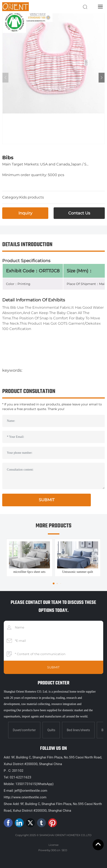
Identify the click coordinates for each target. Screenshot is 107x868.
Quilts (51, 730)
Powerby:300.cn (49, 850)
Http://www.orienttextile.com (25, 797)
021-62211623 (20, 777)
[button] (102, 78)
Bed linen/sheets (78, 730)
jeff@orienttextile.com (31, 791)
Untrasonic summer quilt (78, 572)
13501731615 (26, 784)
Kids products (32, 197)
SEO (64, 850)
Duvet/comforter (24, 730)
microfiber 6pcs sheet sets (29, 572)
